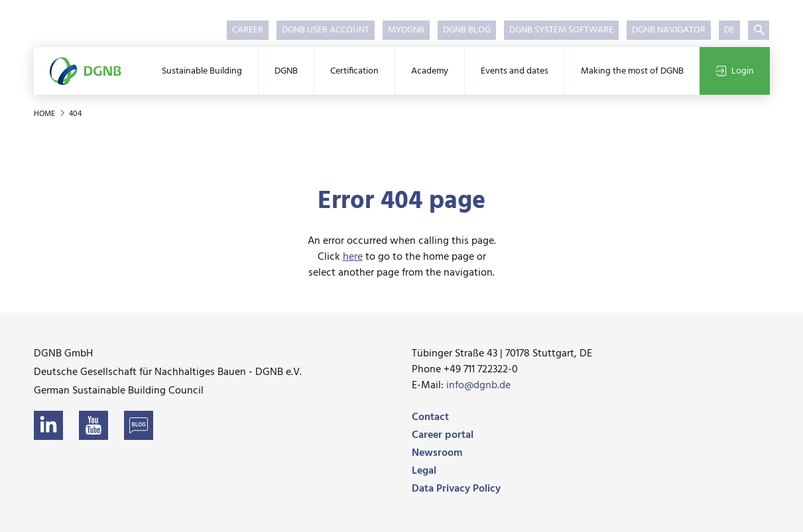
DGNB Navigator (669, 30)
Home (45, 114)
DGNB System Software (561, 30)
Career (248, 30)
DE (729, 30)
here (353, 257)
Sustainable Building (202, 71)
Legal (424, 471)
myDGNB (406, 30)
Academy (430, 71)
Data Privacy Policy (456, 489)
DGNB (286, 71)
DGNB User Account (326, 30)
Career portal (443, 435)
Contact (430, 417)
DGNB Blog (467, 30)
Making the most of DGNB (632, 71)
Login (735, 71)
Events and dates (515, 71)
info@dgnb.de (478, 386)
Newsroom (437, 453)
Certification (354, 71)
